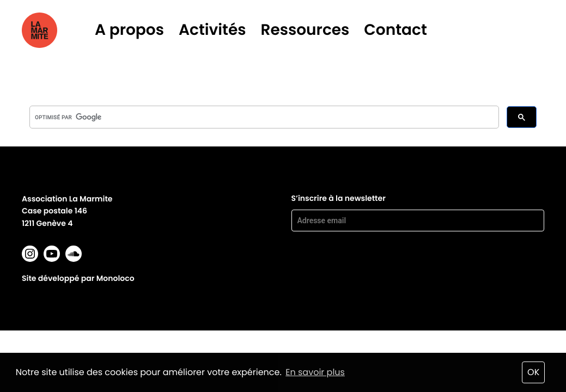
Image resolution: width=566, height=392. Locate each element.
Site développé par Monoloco (78, 278)
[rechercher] (263, 117)
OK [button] (533, 372)
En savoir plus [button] (315, 372)
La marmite (55, 30)
